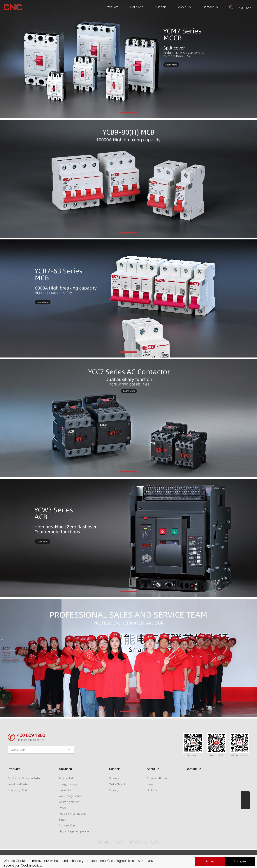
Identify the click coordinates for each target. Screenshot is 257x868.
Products (112, 7)
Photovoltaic (67, 778)
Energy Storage (68, 784)
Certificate (153, 790)
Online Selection (118, 784)
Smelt (62, 820)
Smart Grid (65, 790)
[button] (128, 113)
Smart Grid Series (18, 784)
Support (161, 7)
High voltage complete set (75, 831)
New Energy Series (19, 790)
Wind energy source (71, 796)
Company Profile (157, 778)
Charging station (69, 802)
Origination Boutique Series (24, 778)
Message (114, 790)
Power (63, 808)
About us (184, 7)
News (150, 784)
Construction (67, 826)
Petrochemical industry (73, 814)
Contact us (210, 7)
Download (115, 778)
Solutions (137, 7)
